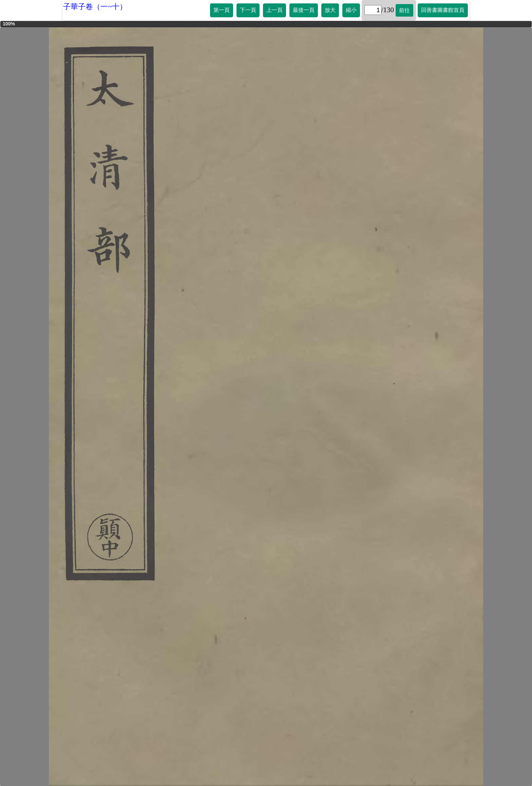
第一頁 (222, 10)
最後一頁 (304, 10)
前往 (404, 10)
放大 (330, 10)
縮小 (351, 10)
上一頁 (274, 10)
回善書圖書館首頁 (443, 10)
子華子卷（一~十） (95, 7)
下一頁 (248, 10)
